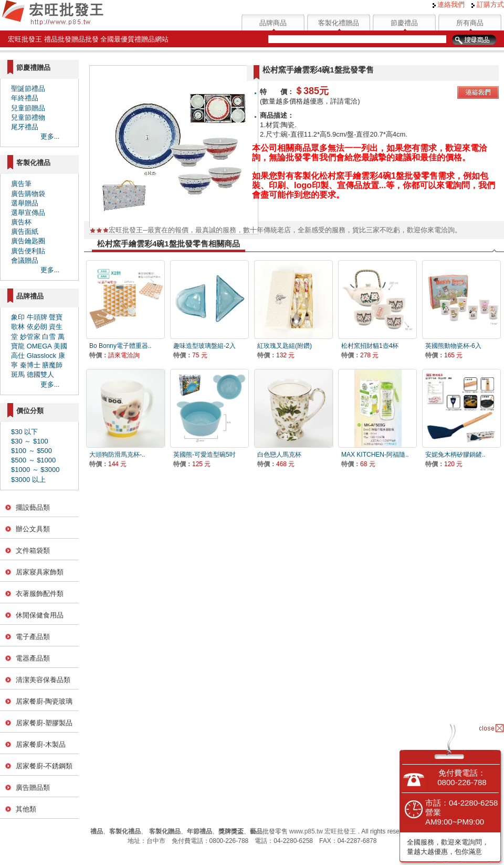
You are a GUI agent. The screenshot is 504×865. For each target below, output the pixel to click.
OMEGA (39, 346)
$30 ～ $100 (30, 441)
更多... (50, 136)
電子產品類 (33, 637)
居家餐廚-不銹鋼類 (44, 766)
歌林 (18, 327)
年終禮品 (25, 98)
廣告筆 (21, 184)
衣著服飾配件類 (40, 594)
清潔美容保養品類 (43, 680)
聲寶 (56, 317)
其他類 (26, 809)
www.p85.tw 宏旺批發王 (323, 831)
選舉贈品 (25, 203)
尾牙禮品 (25, 127)
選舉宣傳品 (28, 213)
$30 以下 (24, 432)
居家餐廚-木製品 (41, 744)
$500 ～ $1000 (33, 460)
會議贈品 (25, 260)
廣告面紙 (25, 231)
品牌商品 (273, 23)
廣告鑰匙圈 (28, 241)
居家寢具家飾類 (40, 572)
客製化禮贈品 (339, 23)
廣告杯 (21, 222)
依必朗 (37, 327)
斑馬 (18, 374)
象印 (18, 317)
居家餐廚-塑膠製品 (44, 723)
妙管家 (30, 337)
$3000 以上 (28, 480)
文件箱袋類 (33, 550)
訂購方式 (488, 4)
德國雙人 (40, 374)
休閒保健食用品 (40, 615)
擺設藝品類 (33, 507)
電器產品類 (33, 658)
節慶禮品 (404, 23)
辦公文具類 (33, 529)
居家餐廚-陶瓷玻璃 (44, 701)
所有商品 (470, 23)
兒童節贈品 (28, 108)
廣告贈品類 (33, 787)
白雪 (49, 337)
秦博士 (30, 365)
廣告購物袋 (28, 194)
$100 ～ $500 (31, 451)
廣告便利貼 (28, 251)
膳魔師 (52, 365)
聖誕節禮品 (28, 89)
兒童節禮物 (28, 117)
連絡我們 (449, 4)
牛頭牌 (37, 317)
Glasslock (41, 356)
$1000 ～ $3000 (35, 470)
